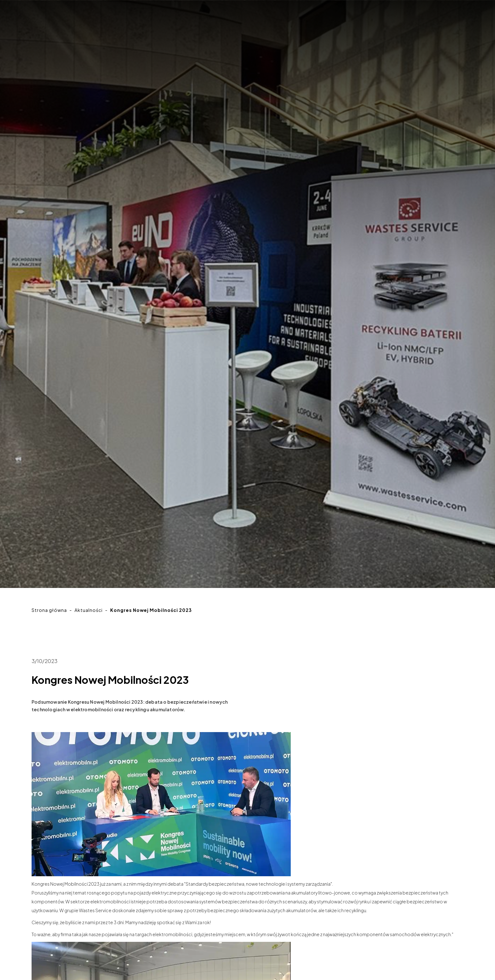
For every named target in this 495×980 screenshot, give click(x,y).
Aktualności (89, 610)
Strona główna (49, 610)
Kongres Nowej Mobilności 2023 (151, 610)
